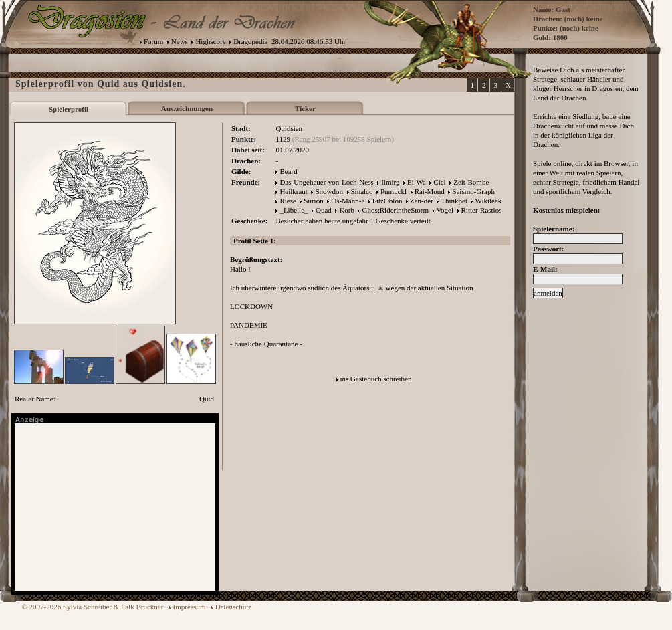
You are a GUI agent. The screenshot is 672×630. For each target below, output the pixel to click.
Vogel (445, 210)
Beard (288, 171)
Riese (288, 201)
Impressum (190, 607)
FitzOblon (387, 201)
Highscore (210, 41)
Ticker (305, 108)
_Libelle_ (294, 210)
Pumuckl (394, 191)
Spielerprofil (69, 109)
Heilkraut (294, 191)
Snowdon (329, 191)
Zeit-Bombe (471, 182)
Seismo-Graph (473, 191)
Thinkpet (454, 201)
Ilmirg (390, 182)
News (180, 41)
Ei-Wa (417, 182)
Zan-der (422, 201)
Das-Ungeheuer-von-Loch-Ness (326, 182)
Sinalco (362, 191)
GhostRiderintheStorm (395, 210)
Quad (324, 210)
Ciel (439, 182)
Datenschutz (233, 607)
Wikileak (488, 201)
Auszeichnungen (187, 108)
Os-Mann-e (348, 201)
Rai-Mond (430, 191)
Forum (153, 41)
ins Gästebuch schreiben (376, 379)
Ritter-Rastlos (482, 210)
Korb (347, 210)
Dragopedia (250, 41)
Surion (313, 201)
